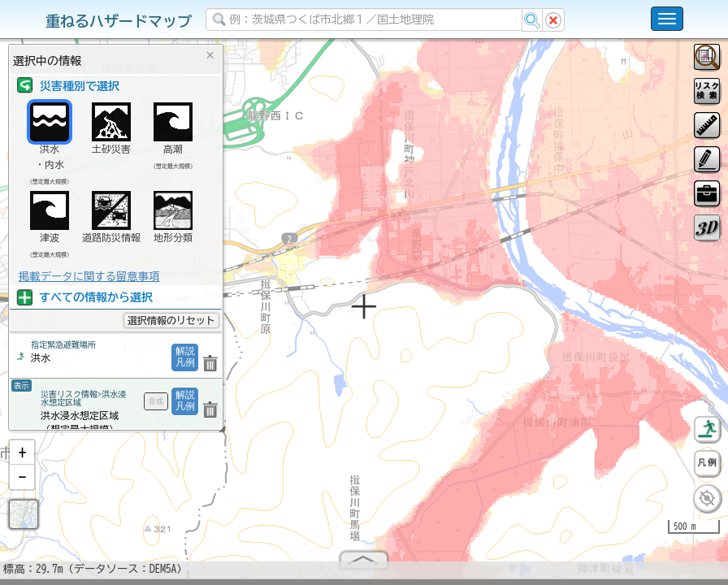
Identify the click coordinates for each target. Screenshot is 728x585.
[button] (22, 459)
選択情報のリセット (171, 320)
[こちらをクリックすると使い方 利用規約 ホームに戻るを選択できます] (667, 19)
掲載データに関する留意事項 (89, 276)
